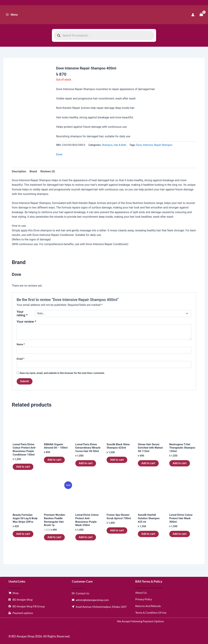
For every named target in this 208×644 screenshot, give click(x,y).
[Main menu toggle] (12, 15)
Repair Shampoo (163, 145)
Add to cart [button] (23, 468)
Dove (139, 145)
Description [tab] (19, 171)
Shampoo (107, 145)
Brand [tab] (33, 171)
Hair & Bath (120, 145)
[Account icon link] (193, 15)
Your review (26, 322)
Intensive (148, 145)
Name (21, 344)
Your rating (22, 313)
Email (21, 359)
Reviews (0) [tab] (48, 171)
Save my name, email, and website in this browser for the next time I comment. (62, 373)
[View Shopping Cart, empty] (201, 15)
